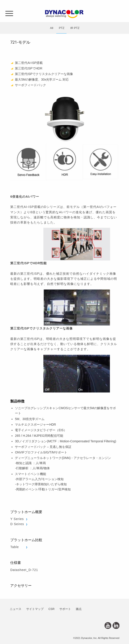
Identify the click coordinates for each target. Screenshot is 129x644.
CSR (51, 609)
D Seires (17, 524)
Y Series (17, 519)
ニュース (16, 609)
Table (14, 547)
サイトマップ (35, 609)
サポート (65, 609)
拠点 (79, 609)
